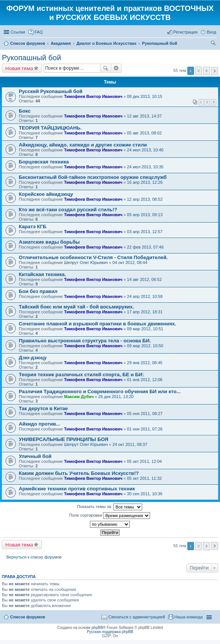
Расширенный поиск (116, 68)
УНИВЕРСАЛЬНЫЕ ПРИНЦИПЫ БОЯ (64, 439)
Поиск (106, 68)
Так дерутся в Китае (43, 408)
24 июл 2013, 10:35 (145, 167)
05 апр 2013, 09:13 (145, 215)
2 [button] (199, 71)
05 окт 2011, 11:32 (145, 478)
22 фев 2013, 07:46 (145, 247)
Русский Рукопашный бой (51, 91)
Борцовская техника (44, 162)
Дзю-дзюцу (33, 358)
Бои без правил (38, 291)
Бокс (25, 111)
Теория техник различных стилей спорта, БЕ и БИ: (81, 375)
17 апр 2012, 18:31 (145, 312)
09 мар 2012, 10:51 (145, 329)
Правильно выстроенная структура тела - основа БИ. (85, 341)
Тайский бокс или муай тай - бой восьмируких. (76, 307)
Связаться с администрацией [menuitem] (137, 617)
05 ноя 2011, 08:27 (145, 414)
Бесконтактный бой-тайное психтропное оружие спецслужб (93, 177)
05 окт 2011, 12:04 (145, 461)
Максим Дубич (79, 397)
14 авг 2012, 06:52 (144, 279)
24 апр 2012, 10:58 (145, 296)
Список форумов (28, 617)
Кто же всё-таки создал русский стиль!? (68, 210)
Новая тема (19, 68)
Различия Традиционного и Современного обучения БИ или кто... (100, 391)
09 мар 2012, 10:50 (145, 346)
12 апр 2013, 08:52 (145, 199)
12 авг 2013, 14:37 (144, 116)
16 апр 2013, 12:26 (145, 182)
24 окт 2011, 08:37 (130, 444)
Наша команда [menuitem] (189, 617)
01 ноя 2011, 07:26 (145, 429)
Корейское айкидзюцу (46, 194)
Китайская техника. (42, 274)
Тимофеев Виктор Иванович (93, 96)
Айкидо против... (39, 424)
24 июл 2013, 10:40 (145, 150)
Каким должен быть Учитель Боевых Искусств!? (79, 473)
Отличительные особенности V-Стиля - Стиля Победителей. (93, 257)
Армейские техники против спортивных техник (77, 489)
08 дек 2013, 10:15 (145, 96)
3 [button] (206, 71)
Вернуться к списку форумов (34, 557)
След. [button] (215, 71)
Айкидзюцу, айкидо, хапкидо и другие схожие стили (83, 145)
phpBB (97, 628)
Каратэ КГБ (33, 227)
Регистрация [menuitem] (185, 32)
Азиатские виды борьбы (49, 242)
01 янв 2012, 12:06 (145, 380)
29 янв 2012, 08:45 (145, 363)
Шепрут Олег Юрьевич (86, 262)
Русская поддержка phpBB (110, 632)
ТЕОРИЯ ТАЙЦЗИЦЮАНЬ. (50, 128)
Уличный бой (35, 456)
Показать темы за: (110, 507)
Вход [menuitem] (212, 32)
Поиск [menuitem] (214, 44)
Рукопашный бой (31, 58)
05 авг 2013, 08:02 (144, 133)
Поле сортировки (110, 516)
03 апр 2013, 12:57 (145, 232)
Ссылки (18, 32)
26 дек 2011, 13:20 (116, 397)
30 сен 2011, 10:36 (145, 494)
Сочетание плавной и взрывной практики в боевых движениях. (98, 324)
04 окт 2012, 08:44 (130, 262)
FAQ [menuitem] (39, 32)
